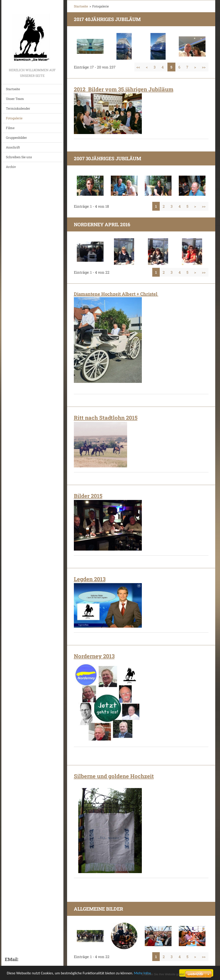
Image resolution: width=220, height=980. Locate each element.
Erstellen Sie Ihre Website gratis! (163, 974)
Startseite (13, 89)
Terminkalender (18, 108)
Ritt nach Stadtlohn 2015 (106, 418)
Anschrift (13, 147)
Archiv (11, 167)
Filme (10, 128)
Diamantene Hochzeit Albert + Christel (116, 294)
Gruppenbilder (16, 138)
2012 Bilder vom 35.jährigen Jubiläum (124, 89)
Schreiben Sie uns (19, 157)
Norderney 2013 (94, 656)
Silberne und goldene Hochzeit (114, 776)
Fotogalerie (14, 118)
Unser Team (15, 99)
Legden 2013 (90, 579)
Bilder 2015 (88, 496)
